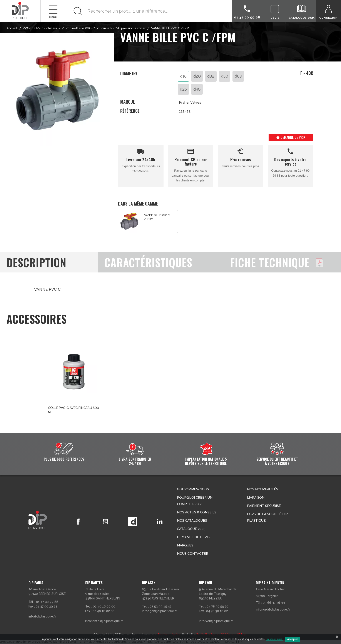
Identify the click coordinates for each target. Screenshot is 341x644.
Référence (130, 111)
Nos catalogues (192, 521)
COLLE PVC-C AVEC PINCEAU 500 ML (74, 410)
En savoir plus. (274, 639)
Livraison (256, 498)
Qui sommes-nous (193, 489)
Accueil (12, 28)
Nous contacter (193, 554)
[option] (148, 221)
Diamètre (129, 74)
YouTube (105, 521)
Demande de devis (193, 537)
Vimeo (132, 521)
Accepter (293, 639)
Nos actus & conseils (197, 512)
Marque (128, 102)
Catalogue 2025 (191, 529)
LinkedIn (160, 521)
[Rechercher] (149, 11)
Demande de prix (291, 137)
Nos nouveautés (263, 489)
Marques (185, 545)
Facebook (77, 521)
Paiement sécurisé (264, 506)
